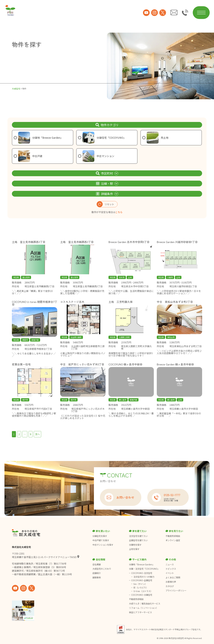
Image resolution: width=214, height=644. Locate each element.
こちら (119, 212)
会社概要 (97, 564)
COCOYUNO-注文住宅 (142, 573)
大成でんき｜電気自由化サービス (145, 604)
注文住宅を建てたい (138, 536)
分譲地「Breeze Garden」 (142, 564)
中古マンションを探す (103, 545)
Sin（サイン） (140, 584)
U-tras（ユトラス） (143, 591)
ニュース (170, 564)
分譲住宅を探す (100, 536)
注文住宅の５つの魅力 (144, 577)
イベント (170, 573)
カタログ (170, 586)
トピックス (171, 569)
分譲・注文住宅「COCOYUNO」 (144, 569)
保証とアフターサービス (140, 612)
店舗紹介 (97, 573)
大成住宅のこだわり (102, 569)
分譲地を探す (135, 545)
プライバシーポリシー (176, 591)
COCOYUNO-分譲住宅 (142, 595)
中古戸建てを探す (101, 540)
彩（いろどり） (141, 588)
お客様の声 (171, 582)
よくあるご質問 (173, 577)
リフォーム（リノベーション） (144, 608)
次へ (37, 434)
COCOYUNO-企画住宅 (142, 580)
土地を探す (134, 549)
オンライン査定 (173, 540)
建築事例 (97, 577)
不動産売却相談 (173, 536)
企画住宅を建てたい (138, 540)
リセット (105, 204)
